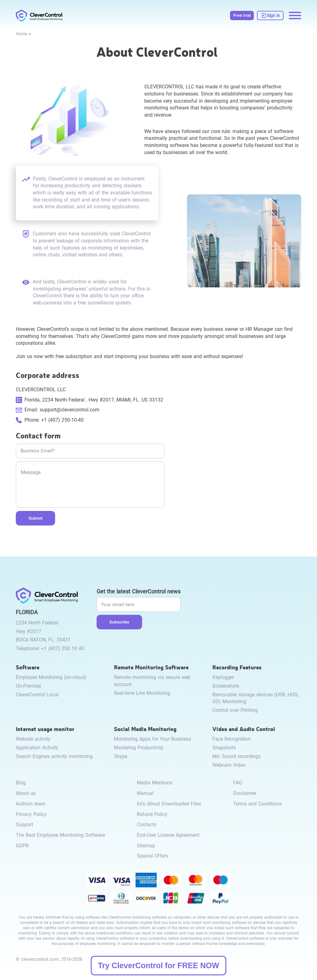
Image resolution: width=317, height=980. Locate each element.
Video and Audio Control (244, 729)
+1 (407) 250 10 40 (63, 648)
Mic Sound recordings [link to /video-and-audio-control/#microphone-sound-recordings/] (237, 756)
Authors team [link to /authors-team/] (31, 804)
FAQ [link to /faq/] (238, 783)
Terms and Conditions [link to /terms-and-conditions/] (257, 804)
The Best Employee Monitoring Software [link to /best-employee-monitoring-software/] (60, 835)
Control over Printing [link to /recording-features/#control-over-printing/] (235, 710)
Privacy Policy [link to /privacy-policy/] (31, 814)
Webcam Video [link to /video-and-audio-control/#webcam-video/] (229, 765)
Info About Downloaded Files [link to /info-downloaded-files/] (169, 804)
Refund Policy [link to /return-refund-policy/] (152, 814)
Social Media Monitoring (145, 729)
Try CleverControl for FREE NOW (158, 965)
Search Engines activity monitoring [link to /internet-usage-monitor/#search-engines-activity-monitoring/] (54, 756)
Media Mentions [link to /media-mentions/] (155, 783)
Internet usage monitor (45, 729)
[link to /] (39, 16)
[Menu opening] (295, 16)
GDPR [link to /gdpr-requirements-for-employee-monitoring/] (22, 846)
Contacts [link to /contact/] (147, 825)
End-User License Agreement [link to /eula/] (168, 835)
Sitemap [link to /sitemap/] (146, 846)
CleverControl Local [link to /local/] (37, 695)
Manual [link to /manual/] (145, 793)
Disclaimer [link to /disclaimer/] (245, 793)
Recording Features (237, 667)
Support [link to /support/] (24, 825)
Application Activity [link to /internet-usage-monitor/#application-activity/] (37, 748)
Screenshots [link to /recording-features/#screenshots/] (226, 686)
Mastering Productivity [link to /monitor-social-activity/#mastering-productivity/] (139, 748)
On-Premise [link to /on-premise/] (28, 686)
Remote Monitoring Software (151, 667)
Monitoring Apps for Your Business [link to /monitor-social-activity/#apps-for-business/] (152, 739)
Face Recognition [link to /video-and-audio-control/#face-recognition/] (231, 739)
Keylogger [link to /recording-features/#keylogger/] (223, 677)
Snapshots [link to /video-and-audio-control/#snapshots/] (224, 748)
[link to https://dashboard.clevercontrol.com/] (270, 16)
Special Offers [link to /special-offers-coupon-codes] (152, 856)
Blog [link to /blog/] (21, 783)
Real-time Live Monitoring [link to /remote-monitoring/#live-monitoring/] (142, 693)
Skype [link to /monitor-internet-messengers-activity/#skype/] (121, 756)
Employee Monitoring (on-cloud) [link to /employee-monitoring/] (51, 677)
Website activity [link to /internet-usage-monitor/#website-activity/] (33, 739)
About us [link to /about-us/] (26, 793)
